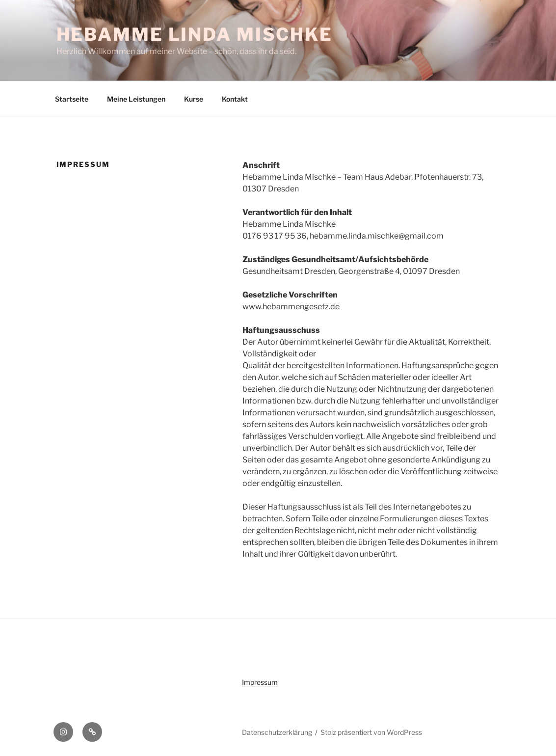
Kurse (194, 99)
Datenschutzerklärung (277, 732)
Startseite (72, 99)
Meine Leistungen (136, 99)
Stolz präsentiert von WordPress (371, 732)
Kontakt (235, 99)
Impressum (260, 682)
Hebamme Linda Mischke (195, 34)
